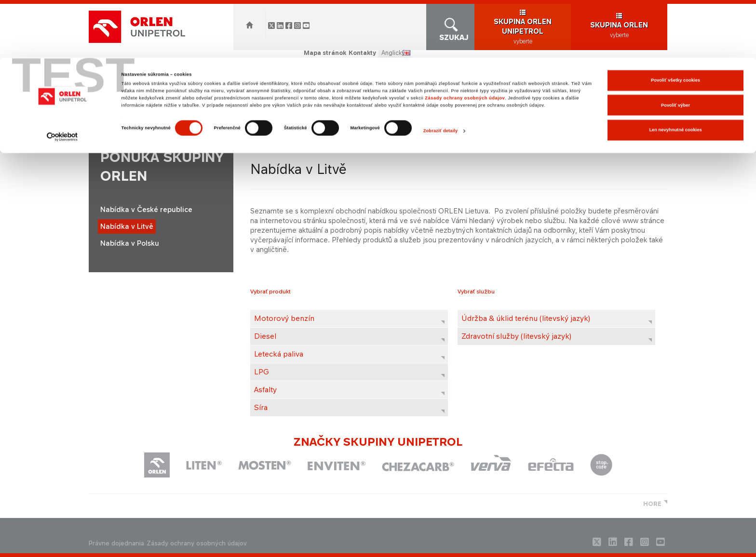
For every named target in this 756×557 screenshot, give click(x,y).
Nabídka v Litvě (127, 226)
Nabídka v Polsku (130, 243)
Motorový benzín (284, 318)
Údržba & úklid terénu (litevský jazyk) (526, 318)
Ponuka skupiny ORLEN (236, 128)
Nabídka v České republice (146, 209)
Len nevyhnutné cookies (675, 72)
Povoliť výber (675, 48)
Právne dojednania (116, 543)
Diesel (265, 336)
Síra (261, 407)
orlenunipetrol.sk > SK (157, 128)
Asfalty (265, 390)
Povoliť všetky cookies (675, 23)
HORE (652, 504)
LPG (262, 372)
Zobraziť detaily (441, 73)
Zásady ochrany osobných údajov (465, 40)
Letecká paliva (279, 354)
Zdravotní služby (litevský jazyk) (516, 336)
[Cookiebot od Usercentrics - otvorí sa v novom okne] (62, 79)
